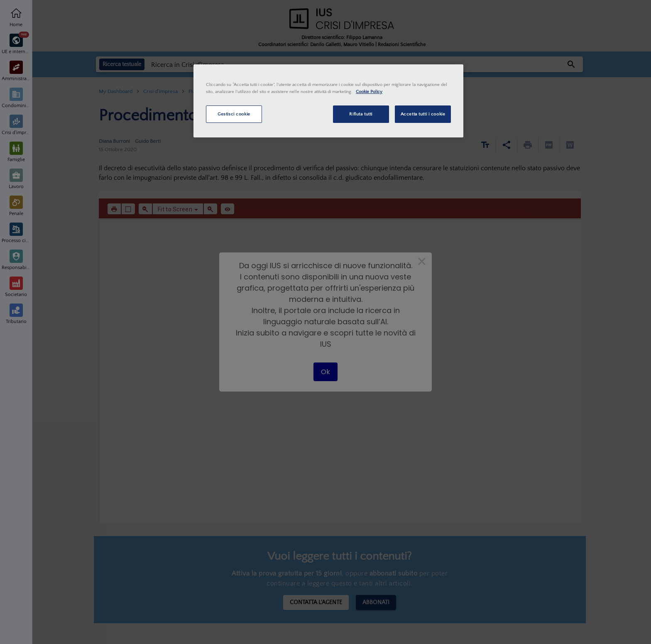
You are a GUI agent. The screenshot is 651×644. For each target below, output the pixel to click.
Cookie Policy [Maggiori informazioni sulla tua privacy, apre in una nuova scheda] (369, 92)
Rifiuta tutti (361, 114)
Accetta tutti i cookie (423, 114)
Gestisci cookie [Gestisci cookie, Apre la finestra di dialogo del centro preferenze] (234, 114)
